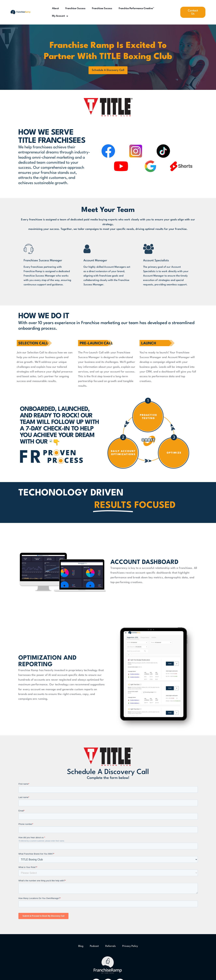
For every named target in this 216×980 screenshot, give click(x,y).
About (55, 8)
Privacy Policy (130, 948)
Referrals (111, 948)
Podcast (94, 948)
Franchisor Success (75, 8)
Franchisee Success (102, 8)
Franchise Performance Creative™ (136, 8)
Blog (81, 948)
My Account (60, 16)
